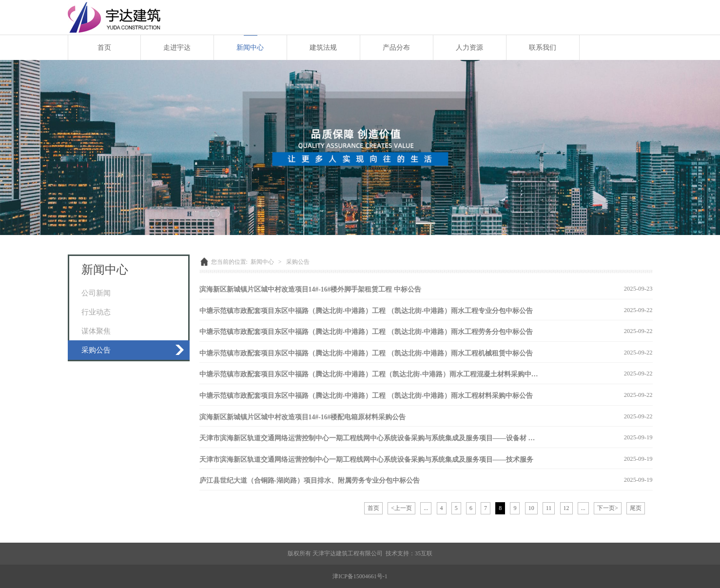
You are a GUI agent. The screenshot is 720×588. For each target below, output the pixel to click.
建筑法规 (323, 48)
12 (566, 508)
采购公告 (96, 350)
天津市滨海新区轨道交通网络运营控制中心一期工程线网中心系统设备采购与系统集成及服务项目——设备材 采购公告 (378, 438)
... (426, 508)
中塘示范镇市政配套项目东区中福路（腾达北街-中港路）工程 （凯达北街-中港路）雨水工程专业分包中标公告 (366, 311)
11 (549, 508)
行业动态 (96, 312)
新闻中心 (250, 48)
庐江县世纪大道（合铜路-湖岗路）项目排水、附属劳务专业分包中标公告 (310, 480)
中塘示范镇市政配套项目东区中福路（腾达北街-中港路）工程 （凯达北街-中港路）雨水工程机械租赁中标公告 (366, 353)
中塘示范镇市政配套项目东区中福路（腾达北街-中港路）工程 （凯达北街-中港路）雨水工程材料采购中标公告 (366, 396)
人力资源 (469, 48)
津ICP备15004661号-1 (360, 576)
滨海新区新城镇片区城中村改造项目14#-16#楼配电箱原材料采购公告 (303, 417)
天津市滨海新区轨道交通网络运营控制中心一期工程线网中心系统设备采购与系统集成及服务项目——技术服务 (367, 460)
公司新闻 (96, 293)
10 (531, 508)
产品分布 (396, 48)
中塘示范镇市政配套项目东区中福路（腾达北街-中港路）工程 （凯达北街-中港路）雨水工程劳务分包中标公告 (366, 332)
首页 (104, 48)
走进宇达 (177, 48)
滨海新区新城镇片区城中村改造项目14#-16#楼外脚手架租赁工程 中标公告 (310, 289)
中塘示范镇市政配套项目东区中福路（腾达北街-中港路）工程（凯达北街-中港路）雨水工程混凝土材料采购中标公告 (376, 374)
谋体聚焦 (96, 331)
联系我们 (543, 48)
